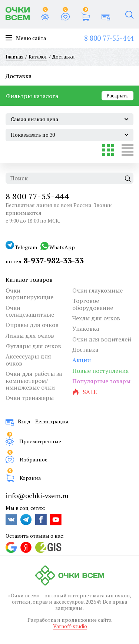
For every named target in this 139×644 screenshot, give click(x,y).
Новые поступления (101, 371)
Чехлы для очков (96, 318)
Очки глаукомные (97, 290)
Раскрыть (118, 96)
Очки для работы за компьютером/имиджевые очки (34, 381)
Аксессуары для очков (28, 360)
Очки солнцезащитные (30, 311)
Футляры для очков (33, 346)
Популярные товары (101, 381)
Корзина (30, 478)
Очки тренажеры (30, 398)
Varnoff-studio (70, 626)
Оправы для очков (32, 325)
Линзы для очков (30, 336)
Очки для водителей (102, 339)
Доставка (85, 350)
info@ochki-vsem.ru (37, 495)
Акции (82, 360)
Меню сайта (26, 38)
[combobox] (69, 119)
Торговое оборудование (93, 304)
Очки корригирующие (29, 294)
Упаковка (86, 328)
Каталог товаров (29, 280)
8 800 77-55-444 (109, 38)
